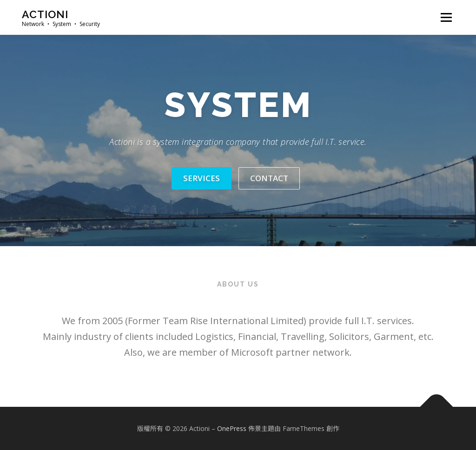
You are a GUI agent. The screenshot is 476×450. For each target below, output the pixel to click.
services (202, 178)
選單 (445, 17)
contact (269, 178)
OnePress (232, 428)
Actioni (45, 14)
